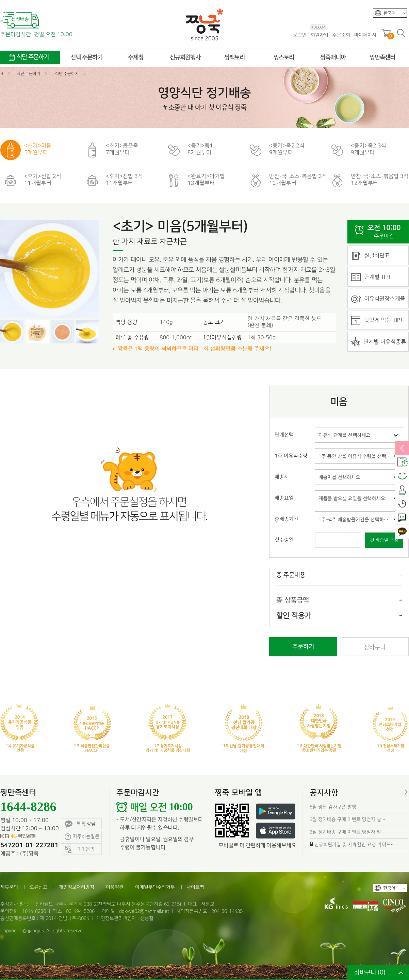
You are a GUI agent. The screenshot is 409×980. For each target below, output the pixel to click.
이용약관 (115, 887)
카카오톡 (402, 532)
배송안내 (402, 462)
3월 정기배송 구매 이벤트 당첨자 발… (348, 819)
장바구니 (375, 647)
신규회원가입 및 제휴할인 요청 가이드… (355, 844)
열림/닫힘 (402, 449)
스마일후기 (402, 476)
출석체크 (402, 490)
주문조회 (341, 35)
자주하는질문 (82, 837)
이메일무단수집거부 (155, 887)
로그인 (300, 35)
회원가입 (319, 35)
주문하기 (303, 647)
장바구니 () (370, 972)
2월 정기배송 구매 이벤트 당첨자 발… (348, 832)
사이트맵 (195, 887)
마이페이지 (365, 35)
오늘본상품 (402, 504)
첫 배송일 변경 (384, 540)
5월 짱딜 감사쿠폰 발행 (333, 807)
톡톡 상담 (80, 824)
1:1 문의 (402, 518)
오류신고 (38, 887)
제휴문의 (9, 887)
